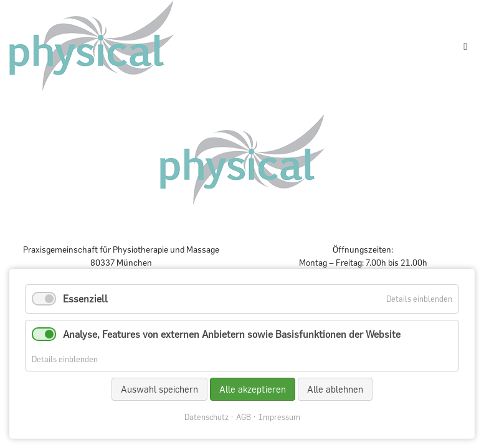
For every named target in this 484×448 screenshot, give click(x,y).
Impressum (279, 417)
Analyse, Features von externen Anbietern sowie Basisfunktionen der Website (232, 334)
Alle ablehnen (335, 389)
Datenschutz (206, 417)
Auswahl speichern (159, 389)
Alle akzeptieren (253, 389)
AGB (244, 417)
